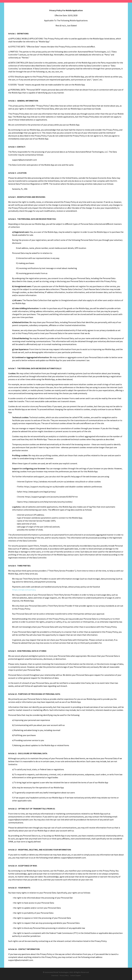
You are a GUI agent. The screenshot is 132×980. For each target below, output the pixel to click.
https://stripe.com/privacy (24, 590)
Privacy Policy (64, 975)
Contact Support (75, 975)
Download (55, 975)
